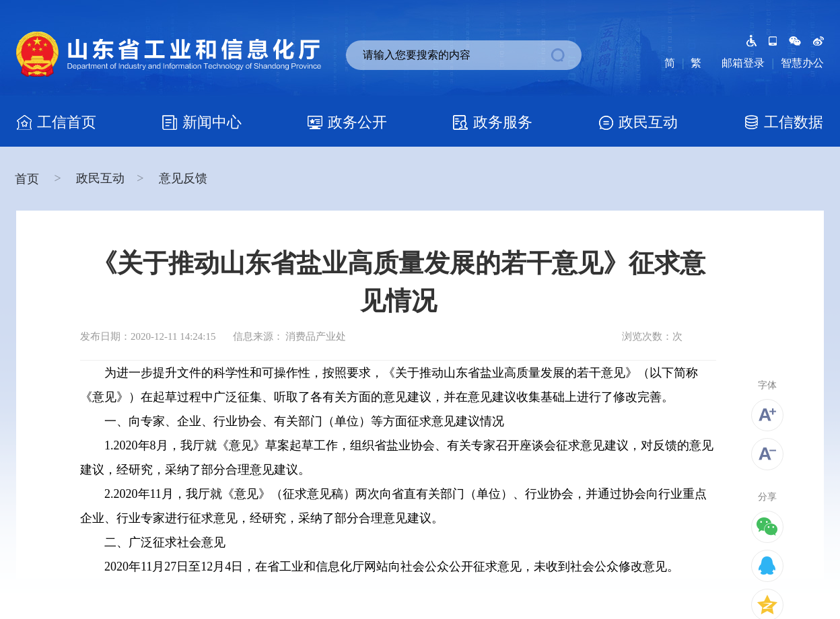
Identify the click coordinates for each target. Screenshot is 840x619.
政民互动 (100, 178)
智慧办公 (802, 63)
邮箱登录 (743, 63)
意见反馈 (183, 178)
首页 (29, 179)
